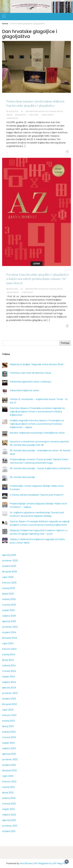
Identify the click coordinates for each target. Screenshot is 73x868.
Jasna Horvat (48, 115)
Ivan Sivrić (34, 115)
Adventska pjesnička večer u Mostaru (30, 382)
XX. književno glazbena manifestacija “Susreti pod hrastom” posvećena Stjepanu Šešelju (37, 514)
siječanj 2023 (9, 754)
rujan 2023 (8, 710)
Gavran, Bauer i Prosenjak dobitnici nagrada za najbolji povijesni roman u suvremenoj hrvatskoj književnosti (40, 523)
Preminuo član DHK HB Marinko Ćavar (30, 373)
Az (22, 111)
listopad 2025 (10, 572)
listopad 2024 (10, 638)
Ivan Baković (21, 115)
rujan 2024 (8, 643)
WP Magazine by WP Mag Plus (50, 863)
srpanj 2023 (8, 721)
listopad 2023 (9, 704)
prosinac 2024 (10, 627)
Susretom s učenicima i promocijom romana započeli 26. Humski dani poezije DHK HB (39, 443)
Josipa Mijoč (12, 118)
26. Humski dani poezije (22, 477)
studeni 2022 (9, 765)
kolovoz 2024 (9, 649)
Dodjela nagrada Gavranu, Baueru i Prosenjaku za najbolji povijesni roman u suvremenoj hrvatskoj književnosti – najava (37, 424)
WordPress (26, 863)
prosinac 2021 (10, 826)
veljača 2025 (9, 616)
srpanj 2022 (8, 787)
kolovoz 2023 (9, 715)
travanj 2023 (9, 737)
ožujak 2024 (9, 677)
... (7, 152)
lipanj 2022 (8, 793)
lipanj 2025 (8, 594)
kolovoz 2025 (9, 583)
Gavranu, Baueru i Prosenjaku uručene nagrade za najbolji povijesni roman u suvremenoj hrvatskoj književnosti (37, 412)
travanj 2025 (9, 605)
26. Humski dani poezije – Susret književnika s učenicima (40, 468)
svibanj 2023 (9, 732)
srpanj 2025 (9, 588)
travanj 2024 (9, 671)
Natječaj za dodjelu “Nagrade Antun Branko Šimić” (37, 364)
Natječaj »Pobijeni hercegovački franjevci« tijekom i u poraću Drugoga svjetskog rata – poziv (39, 532)
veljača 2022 (9, 815)
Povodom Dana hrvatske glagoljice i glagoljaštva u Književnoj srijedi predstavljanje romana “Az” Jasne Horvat (38, 279)
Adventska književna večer (24, 390)
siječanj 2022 (9, 820)
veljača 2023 (9, 748)
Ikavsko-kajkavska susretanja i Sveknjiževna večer (37, 433)
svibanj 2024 (9, 666)
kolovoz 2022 (9, 782)
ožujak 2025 (8, 610)
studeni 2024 (9, 632)
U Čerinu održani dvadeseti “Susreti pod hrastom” (37, 495)
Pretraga (65, 343)
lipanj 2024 (8, 660)
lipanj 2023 (8, 726)
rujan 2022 (8, 776)
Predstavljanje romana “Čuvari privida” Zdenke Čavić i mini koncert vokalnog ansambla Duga (39, 461)
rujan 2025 (8, 577)
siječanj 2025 (9, 621)
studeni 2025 (9, 566)
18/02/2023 (13, 289)
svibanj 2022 (9, 798)
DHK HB (9, 115)
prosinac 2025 (10, 561)
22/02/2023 (13, 111)
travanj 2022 (9, 804)
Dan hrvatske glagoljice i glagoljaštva (44, 111)
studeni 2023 (9, 699)
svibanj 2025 (9, 599)
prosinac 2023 (10, 693)
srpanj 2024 (9, 654)
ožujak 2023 (8, 743)
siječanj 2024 (9, 688)
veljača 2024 (9, 682)
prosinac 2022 (10, 759)
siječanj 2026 (9, 555)
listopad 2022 (9, 770)
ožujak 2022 (8, 809)
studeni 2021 (9, 831)
